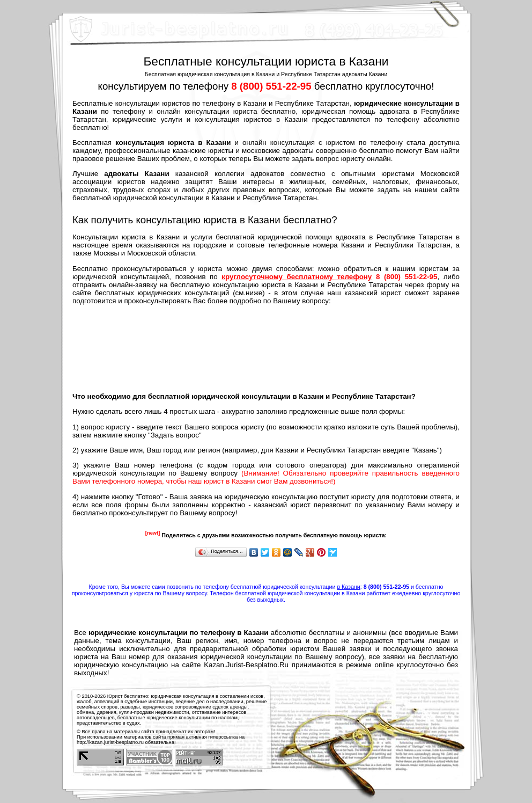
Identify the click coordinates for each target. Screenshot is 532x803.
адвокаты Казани (136, 174)
